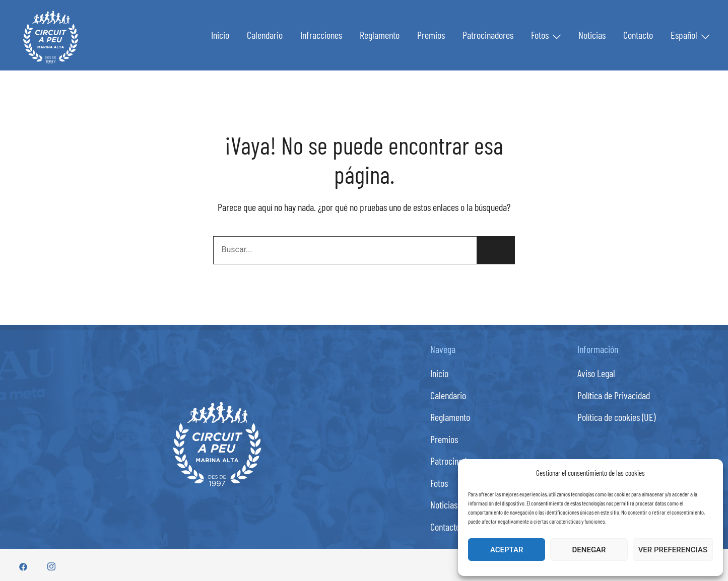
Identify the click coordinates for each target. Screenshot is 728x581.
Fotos (540, 35)
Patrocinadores (488, 35)
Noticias (592, 35)
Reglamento (380, 35)
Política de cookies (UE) (616, 417)
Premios (431, 35)
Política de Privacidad (614, 395)
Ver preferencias (673, 550)
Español (684, 35)
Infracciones (321, 35)
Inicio (220, 35)
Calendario (265, 35)
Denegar (589, 550)
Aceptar (507, 550)
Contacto (638, 35)
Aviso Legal (596, 373)
